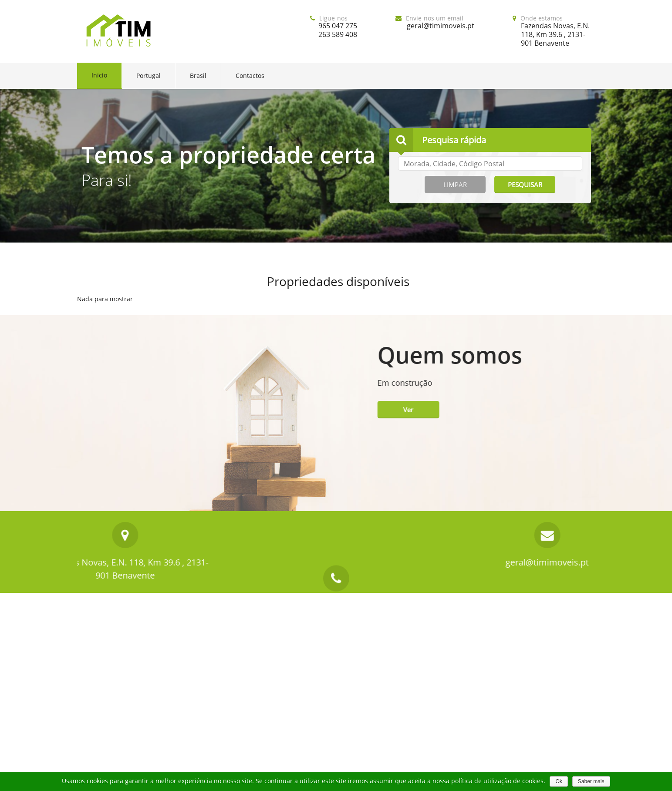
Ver (582, 410)
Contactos (250, 76)
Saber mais (591, 781)
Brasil (198, 76)
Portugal (149, 76)
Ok (559, 781)
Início (99, 75)
